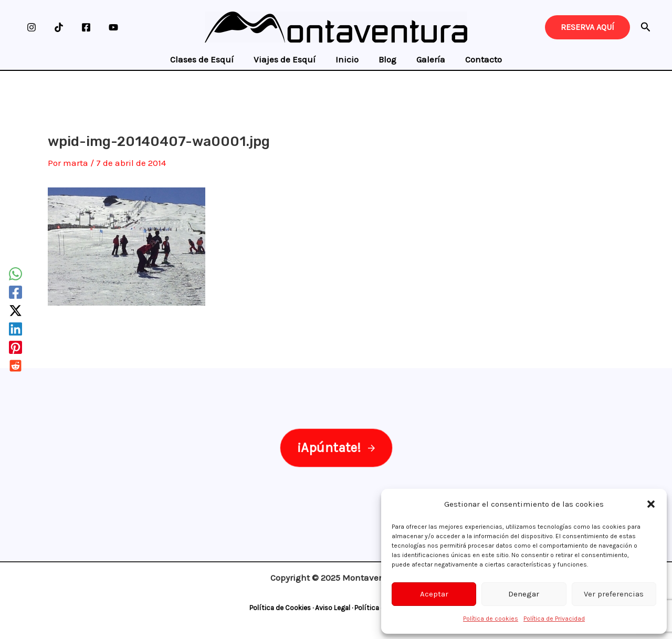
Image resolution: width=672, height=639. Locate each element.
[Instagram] (31, 27)
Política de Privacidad (554, 619)
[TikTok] (59, 27)
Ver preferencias (614, 594)
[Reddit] (15, 366)
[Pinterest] (15, 347)
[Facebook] (86, 27)
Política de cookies (491, 619)
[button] (651, 504)
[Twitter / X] (15, 311)
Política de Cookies (280, 608)
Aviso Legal (333, 608)
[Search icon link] (646, 29)
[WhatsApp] (15, 274)
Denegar (524, 594)
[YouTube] (113, 27)
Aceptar (434, 594)
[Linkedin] (15, 329)
